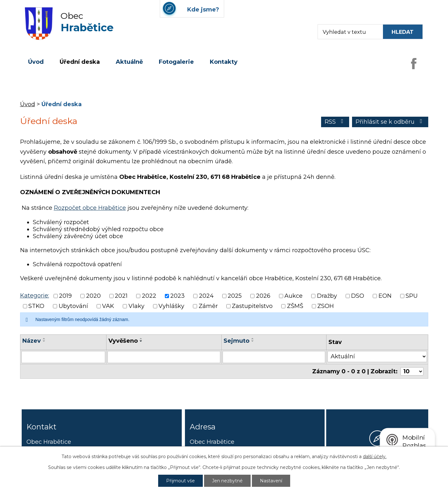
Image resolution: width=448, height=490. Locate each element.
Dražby (327, 296)
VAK (108, 306)
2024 (206, 296)
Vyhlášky (171, 306)
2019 (65, 296)
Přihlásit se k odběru (390, 122)
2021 (121, 296)
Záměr (208, 306)
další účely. (375, 457)
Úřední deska (80, 62)
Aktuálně (129, 62)
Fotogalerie (176, 62)
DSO (358, 296)
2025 (235, 296)
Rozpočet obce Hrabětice (90, 208)
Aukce (294, 296)
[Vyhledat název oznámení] (63, 357)
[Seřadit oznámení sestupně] (44, 341)
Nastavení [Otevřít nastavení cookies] (271, 481)
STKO (36, 306)
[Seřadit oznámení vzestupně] (44, 339)
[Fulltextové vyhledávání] (347, 32)
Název (32, 341)
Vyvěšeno (123, 341)
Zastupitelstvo (252, 306)
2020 (93, 296)
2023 (177, 296)
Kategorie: (35, 296)
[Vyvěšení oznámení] (164, 357)
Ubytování (73, 306)
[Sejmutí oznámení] (274, 357)
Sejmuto (236, 341)
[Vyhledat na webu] (403, 32)
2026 (263, 296)
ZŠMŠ (295, 306)
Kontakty (224, 62)
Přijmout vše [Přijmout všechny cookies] (180, 481)
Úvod (36, 62)
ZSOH (326, 306)
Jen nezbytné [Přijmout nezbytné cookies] (227, 481)
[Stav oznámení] (377, 357)
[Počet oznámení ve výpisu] (412, 371)
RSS (335, 122)
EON (385, 296)
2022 (149, 296)
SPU (412, 296)
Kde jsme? (377, 462)
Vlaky (136, 306)
